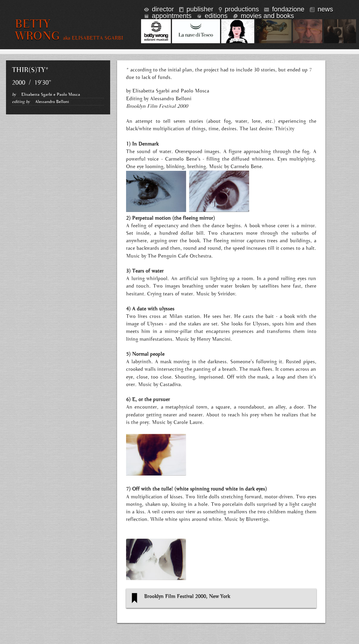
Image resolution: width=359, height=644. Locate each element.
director (159, 9)
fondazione (284, 9)
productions (239, 9)
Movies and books (263, 16)
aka (93, 38)
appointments (168, 16)
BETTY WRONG (38, 30)
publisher (196, 9)
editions (212, 16)
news (321, 9)
